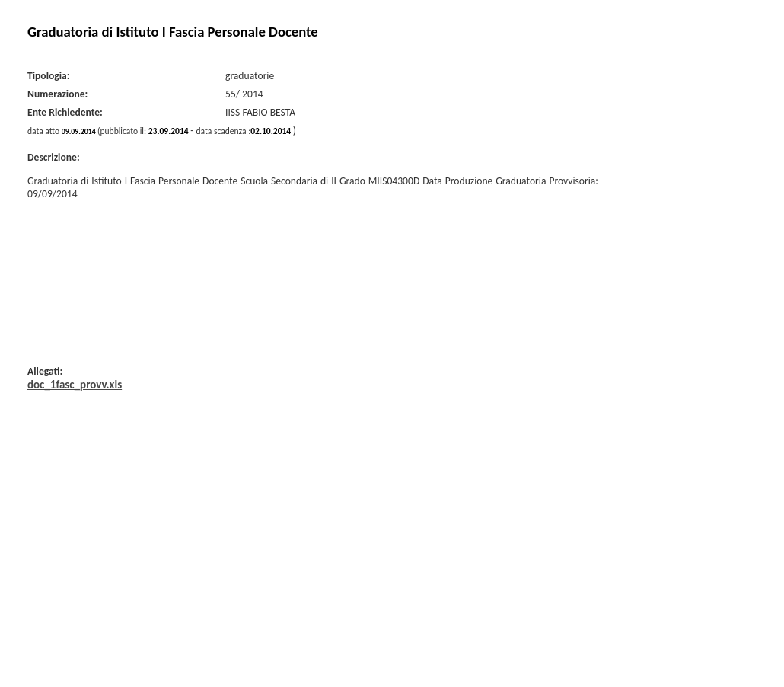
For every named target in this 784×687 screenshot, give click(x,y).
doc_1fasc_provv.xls (75, 385)
